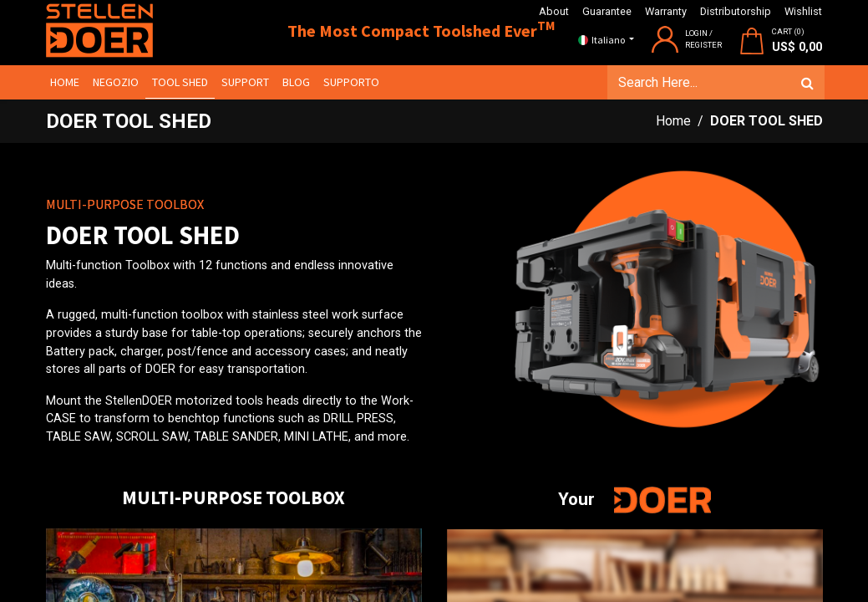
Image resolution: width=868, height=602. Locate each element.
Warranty (666, 11)
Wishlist (803, 11)
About (554, 11)
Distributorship (736, 11)
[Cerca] (806, 83)
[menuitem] (67, 82)
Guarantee (607, 11)
